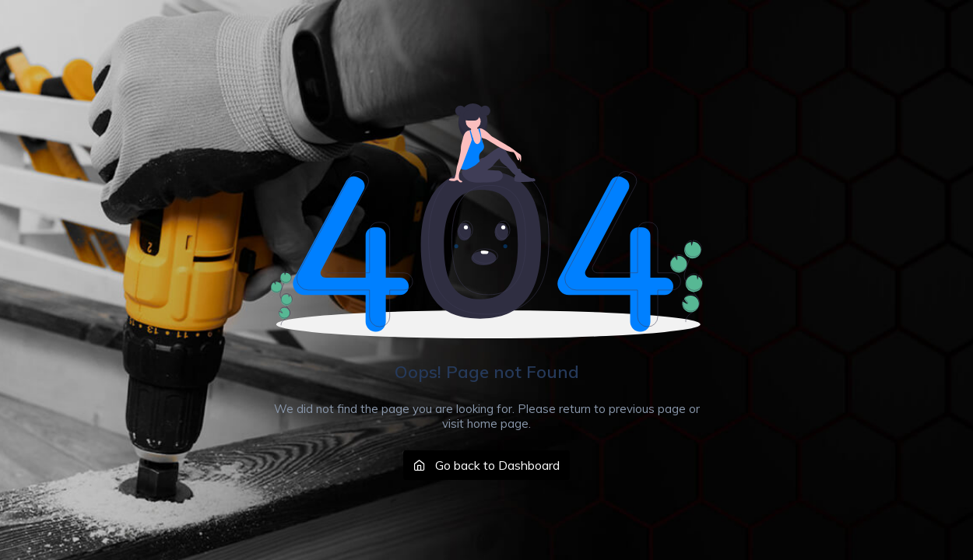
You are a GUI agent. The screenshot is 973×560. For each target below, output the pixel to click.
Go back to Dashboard (486, 465)
